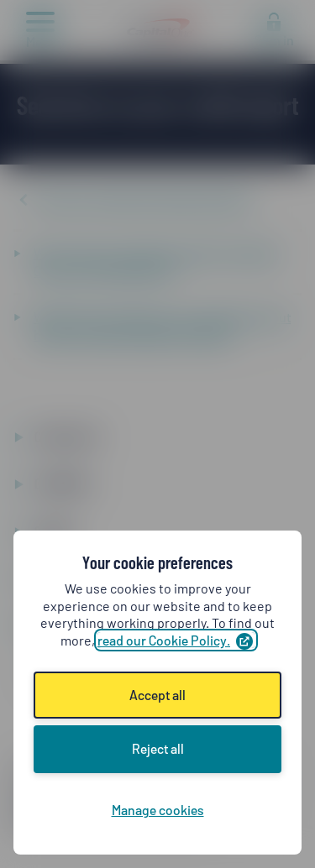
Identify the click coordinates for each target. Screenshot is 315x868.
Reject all (158, 748)
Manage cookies (158, 810)
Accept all (157, 695)
